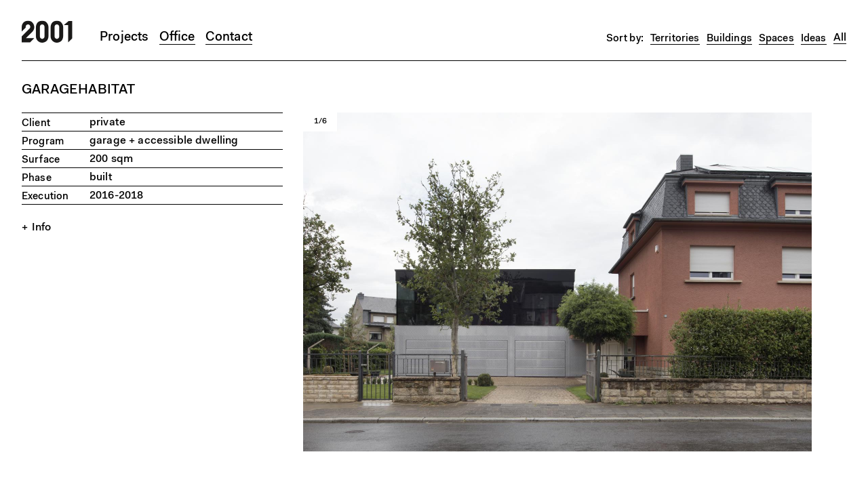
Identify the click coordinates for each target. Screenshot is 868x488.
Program (43, 142)
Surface (41, 160)
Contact (229, 38)
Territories (675, 39)
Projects (124, 38)
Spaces (776, 39)
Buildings (729, 39)
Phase (37, 179)
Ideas (814, 39)
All (840, 38)
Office (177, 38)
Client (36, 124)
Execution (45, 197)
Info (42, 228)
